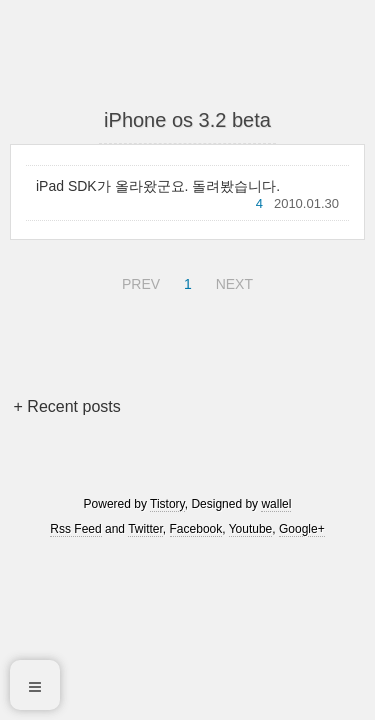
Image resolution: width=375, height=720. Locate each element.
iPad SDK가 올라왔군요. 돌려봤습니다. (158, 186)
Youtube (251, 529)
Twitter (145, 529)
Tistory (167, 504)
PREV (138, 281)
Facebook (196, 529)
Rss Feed (75, 529)
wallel (276, 504)
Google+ (302, 529)
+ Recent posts (67, 406)
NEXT (232, 281)
